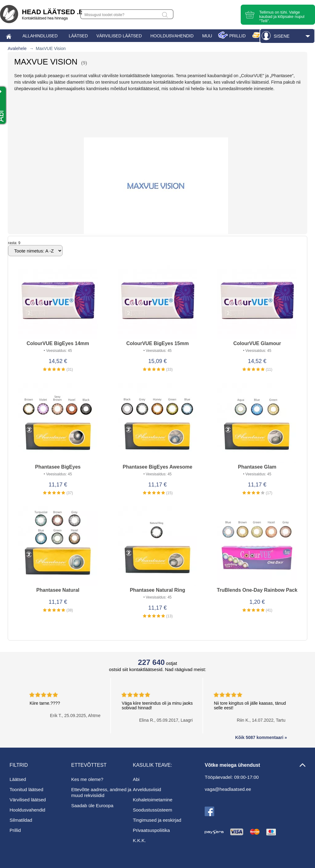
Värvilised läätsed (28, 800)
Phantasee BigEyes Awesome (157, 467)
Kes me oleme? (87, 779)
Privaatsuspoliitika (151, 830)
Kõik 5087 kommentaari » (261, 737)
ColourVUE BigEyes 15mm (158, 343)
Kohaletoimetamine (153, 800)
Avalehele (17, 48)
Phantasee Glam (257, 467)
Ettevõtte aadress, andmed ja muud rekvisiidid (101, 792)
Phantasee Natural (58, 590)
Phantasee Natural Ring (157, 590)
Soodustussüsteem (153, 810)
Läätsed (18, 779)
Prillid (15, 830)
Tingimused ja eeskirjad (157, 820)
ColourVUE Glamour (257, 343)
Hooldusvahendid (27, 810)
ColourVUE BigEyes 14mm (58, 343)
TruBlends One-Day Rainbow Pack (257, 590)
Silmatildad (21, 820)
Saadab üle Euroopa (92, 805)
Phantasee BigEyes (58, 467)
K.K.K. (139, 840)
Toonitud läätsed (26, 789)
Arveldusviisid (147, 789)
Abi (136, 779)
